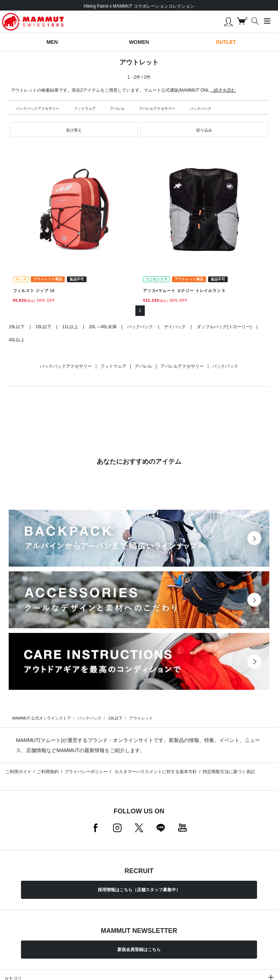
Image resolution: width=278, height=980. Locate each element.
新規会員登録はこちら (139, 950)
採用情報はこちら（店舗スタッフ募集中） (139, 890)
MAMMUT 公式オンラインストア (42, 718)
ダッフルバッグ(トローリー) (224, 327)
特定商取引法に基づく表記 (229, 772)
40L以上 (17, 340)
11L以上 (70, 327)
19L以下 (17, 327)
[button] (74, 130)
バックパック (201, 109)
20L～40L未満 (103, 327)
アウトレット (141, 718)
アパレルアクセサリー (157, 109)
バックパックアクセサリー (38, 109)
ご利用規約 (48, 772)
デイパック (175, 327)
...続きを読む (223, 90)
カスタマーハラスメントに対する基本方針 (155, 772)
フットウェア (85, 109)
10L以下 (43, 327)
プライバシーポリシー (86, 772)
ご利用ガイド (18, 772)
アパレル (117, 109)
